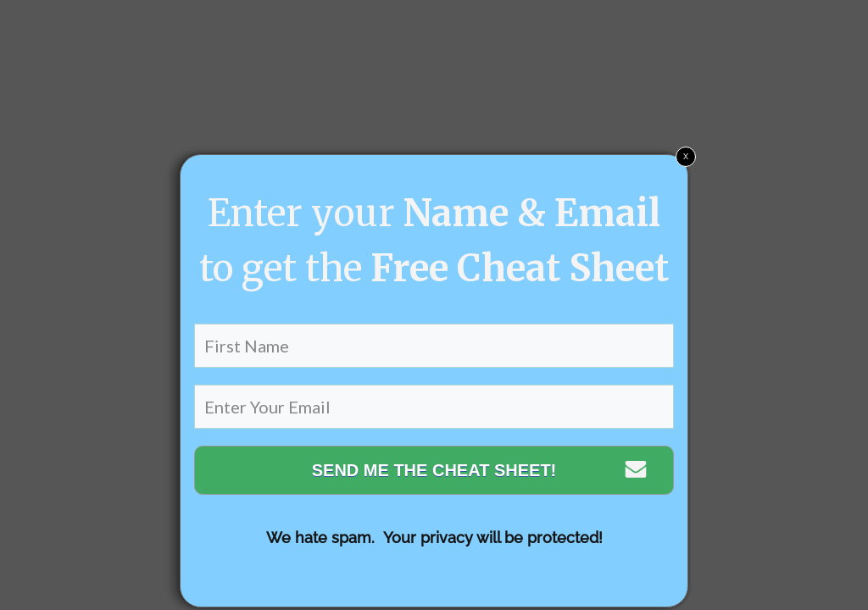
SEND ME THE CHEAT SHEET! (434, 470)
